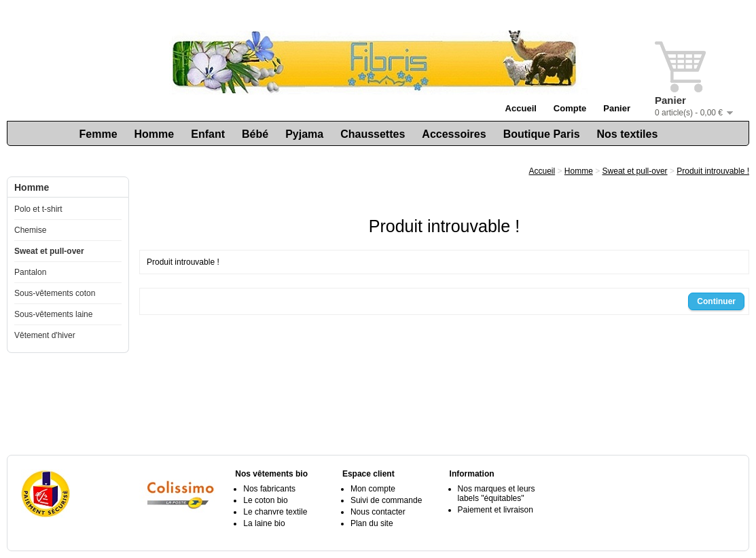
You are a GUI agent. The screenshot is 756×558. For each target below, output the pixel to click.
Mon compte (373, 489)
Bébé (255, 134)
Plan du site (372, 523)
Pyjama (304, 134)
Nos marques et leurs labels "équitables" (497, 494)
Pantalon (30, 272)
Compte (570, 108)
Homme (155, 134)
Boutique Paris (542, 134)
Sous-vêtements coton (55, 293)
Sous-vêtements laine (53, 314)
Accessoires (454, 134)
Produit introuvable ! (713, 171)
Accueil (521, 108)
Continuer (716, 301)
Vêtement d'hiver (45, 335)
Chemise (30, 230)
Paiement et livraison (496, 510)
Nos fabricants (269, 489)
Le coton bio (265, 500)
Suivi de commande (386, 500)
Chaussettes (373, 134)
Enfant (208, 134)
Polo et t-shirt (38, 209)
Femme (98, 134)
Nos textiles (628, 134)
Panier (617, 108)
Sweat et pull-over (49, 251)
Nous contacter (378, 512)
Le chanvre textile (275, 512)
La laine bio (264, 523)
